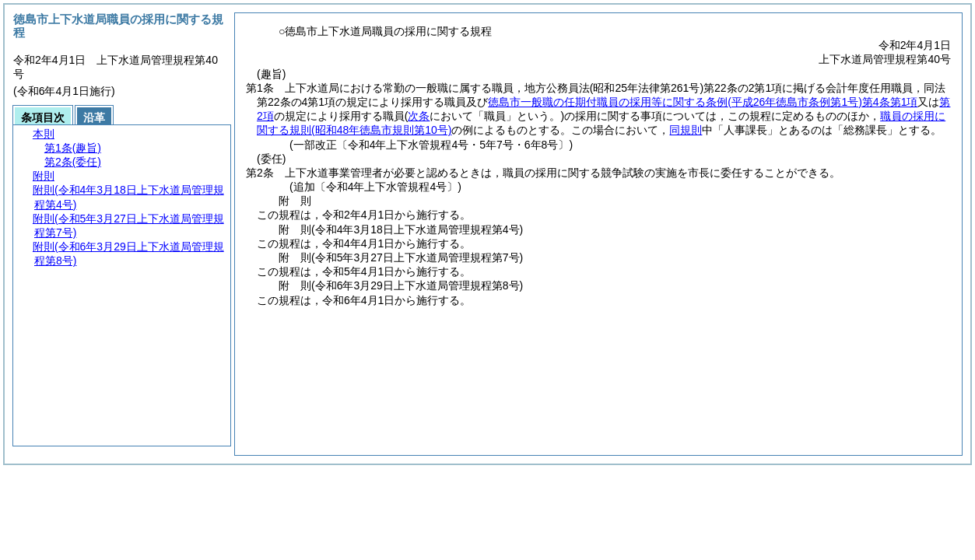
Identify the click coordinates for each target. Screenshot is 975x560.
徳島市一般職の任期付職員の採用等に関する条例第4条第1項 (703, 102)
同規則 (686, 130)
